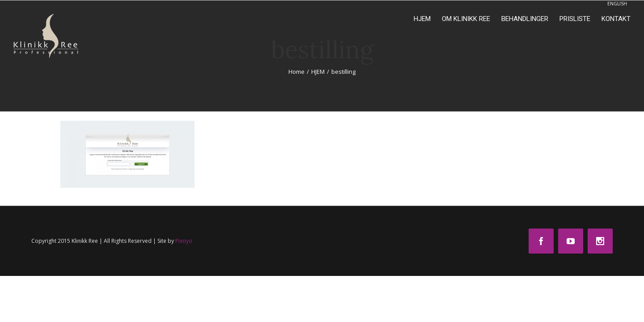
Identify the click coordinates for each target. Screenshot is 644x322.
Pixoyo (184, 241)
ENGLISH (617, 4)
